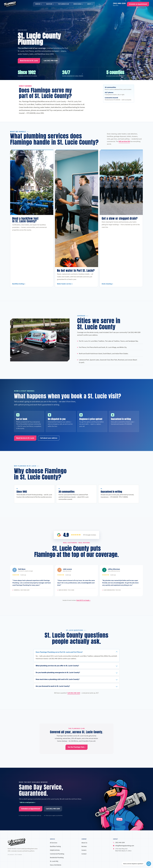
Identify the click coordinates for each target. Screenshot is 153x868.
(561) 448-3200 (119, 3)
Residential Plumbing (57, 858)
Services (38, 4)
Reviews (84, 846)
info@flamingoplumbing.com (125, 846)
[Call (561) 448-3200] (51, 61)
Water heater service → (65, 286)
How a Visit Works (56, 865)
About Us (84, 843)
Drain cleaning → (107, 286)
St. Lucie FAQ (54, 861)
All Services (54, 843)
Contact (84, 854)
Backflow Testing (55, 846)
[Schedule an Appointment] (138, 4)
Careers (84, 850)
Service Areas (77, 4)
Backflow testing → (19, 286)
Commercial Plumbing (57, 854)
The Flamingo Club (63, 4)
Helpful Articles (55, 850)
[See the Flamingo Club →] (77, 747)
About (89, 4)
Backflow (49, 4)
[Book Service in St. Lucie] (29, 61)
